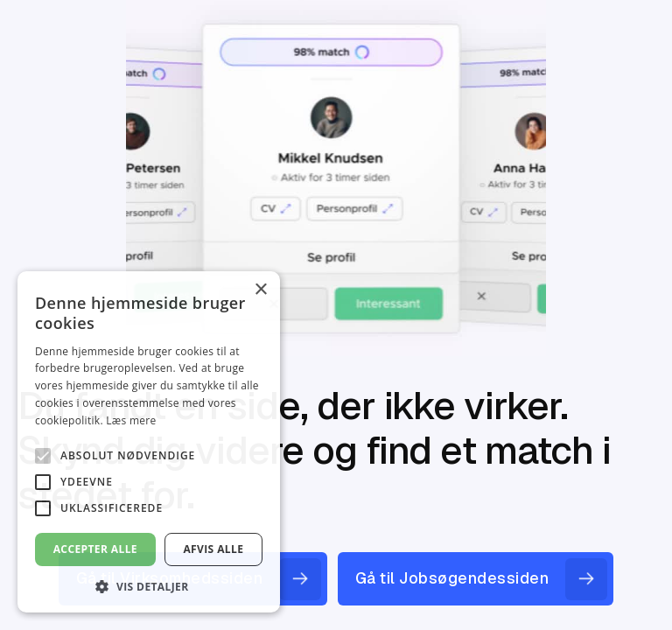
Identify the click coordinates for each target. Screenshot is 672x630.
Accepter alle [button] (95, 549)
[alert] (149, 442)
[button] (149, 586)
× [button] (260, 290)
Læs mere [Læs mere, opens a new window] (131, 420)
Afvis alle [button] (213, 549)
